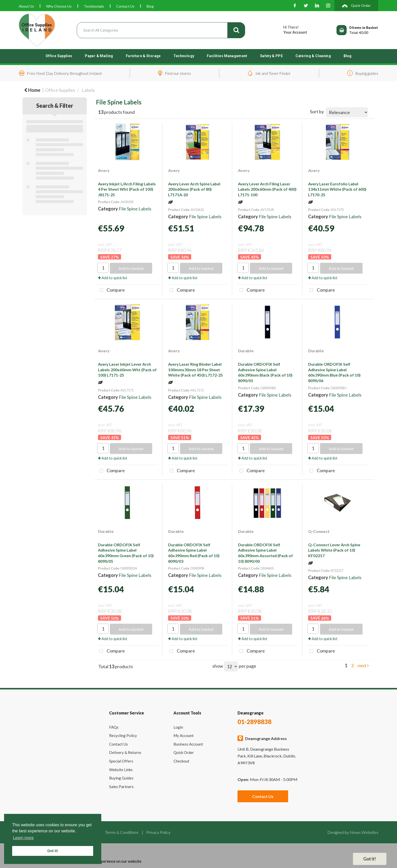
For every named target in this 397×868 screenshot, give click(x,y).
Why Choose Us (59, 6)
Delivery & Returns (125, 752)
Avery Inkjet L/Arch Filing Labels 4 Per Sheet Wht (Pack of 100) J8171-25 (127, 189)
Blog (150, 6)
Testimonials (94, 6)
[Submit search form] (236, 30)
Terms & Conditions (122, 832)
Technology (184, 56)
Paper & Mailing (99, 56)
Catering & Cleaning (313, 56)
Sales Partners (121, 787)
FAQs (114, 727)
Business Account (188, 744)
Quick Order (184, 752)
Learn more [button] (23, 838)
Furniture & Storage (143, 56)
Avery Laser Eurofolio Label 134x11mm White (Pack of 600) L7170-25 (337, 189)
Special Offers (121, 761)
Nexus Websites (364, 832)
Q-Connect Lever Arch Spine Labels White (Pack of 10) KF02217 (334, 550)
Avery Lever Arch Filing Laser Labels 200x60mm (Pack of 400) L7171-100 (267, 189)
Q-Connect (319, 531)
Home (32, 90)
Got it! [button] (53, 851)
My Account (184, 735)
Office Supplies (59, 56)
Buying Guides (121, 778)
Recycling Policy (123, 735)
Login (178, 727)
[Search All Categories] (161, 30)
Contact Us (125, 6)
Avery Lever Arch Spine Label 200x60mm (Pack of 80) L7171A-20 (194, 189)
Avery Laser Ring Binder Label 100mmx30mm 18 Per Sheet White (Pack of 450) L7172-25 (195, 370)
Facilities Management (227, 56)
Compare (111, 290)
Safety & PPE (271, 56)
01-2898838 (254, 722)
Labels (88, 90)
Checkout (181, 761)
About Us (26, 6)
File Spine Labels (135, 209)
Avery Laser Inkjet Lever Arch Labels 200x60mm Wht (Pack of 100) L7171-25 (127, 370)
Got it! (370, 859)
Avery (104, 170)
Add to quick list (113, 278)
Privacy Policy (158, 832)
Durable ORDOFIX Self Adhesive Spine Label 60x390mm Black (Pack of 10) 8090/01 (265, 372)
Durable (246, 351)
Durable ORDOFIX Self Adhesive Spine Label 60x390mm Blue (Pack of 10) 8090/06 (334, 372)
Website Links (121, 770)
